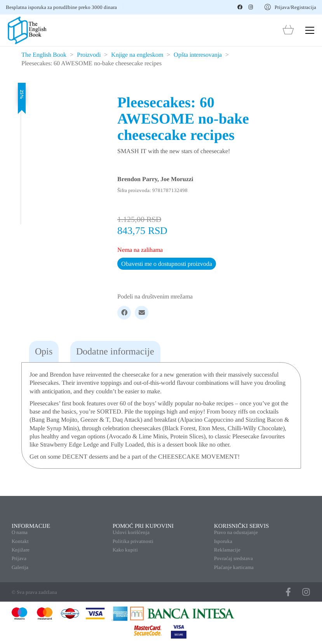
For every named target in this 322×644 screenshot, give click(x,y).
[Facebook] (124, 313)
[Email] (142, 313)
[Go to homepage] (27, 30)
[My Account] (290, 7)
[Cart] (288, 31)
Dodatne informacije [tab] (115, 351)
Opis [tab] (44, 351)
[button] (310, 30)
